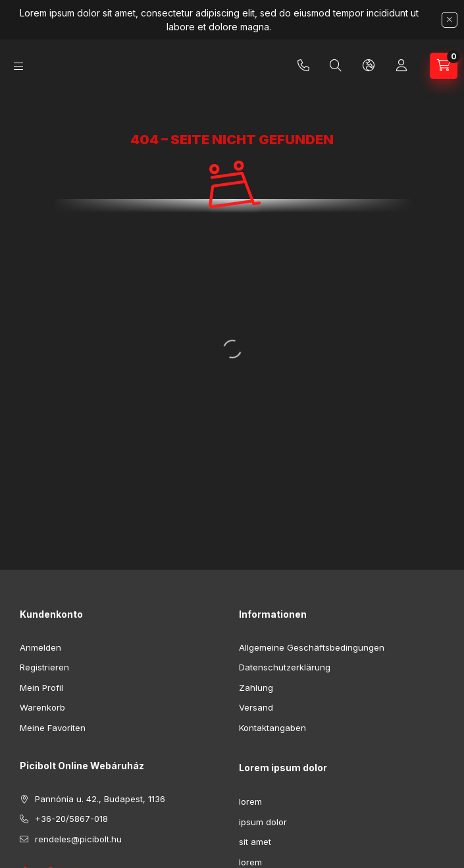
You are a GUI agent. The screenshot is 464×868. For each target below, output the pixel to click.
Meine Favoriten (53, 728)
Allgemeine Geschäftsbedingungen (312, 647)
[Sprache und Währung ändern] (369, 66)
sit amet (255, 842)
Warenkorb (42, 707)
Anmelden (40, 647)
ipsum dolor (263, 822)
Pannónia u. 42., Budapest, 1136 (100, 799)
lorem (250, 801)
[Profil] (401, 66)
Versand (256, 707)
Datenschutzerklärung (285, 667)
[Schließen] (450, 20)
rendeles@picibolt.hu (78, 839)
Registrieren (44, 667)
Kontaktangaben (272, 728)
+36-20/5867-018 (303, 66)
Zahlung (256, 688)
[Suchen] (336, 66)
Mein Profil (41, 688)
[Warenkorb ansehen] (444, 66)
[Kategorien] (18, 66)
